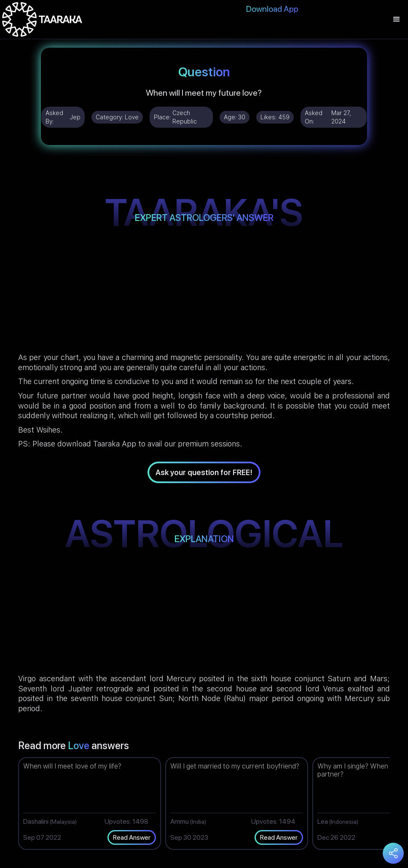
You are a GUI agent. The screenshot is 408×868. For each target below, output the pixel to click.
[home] (42, 19)
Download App (272, 9)
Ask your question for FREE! (204, 472)
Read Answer (132, 837)
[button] (397, 19)
